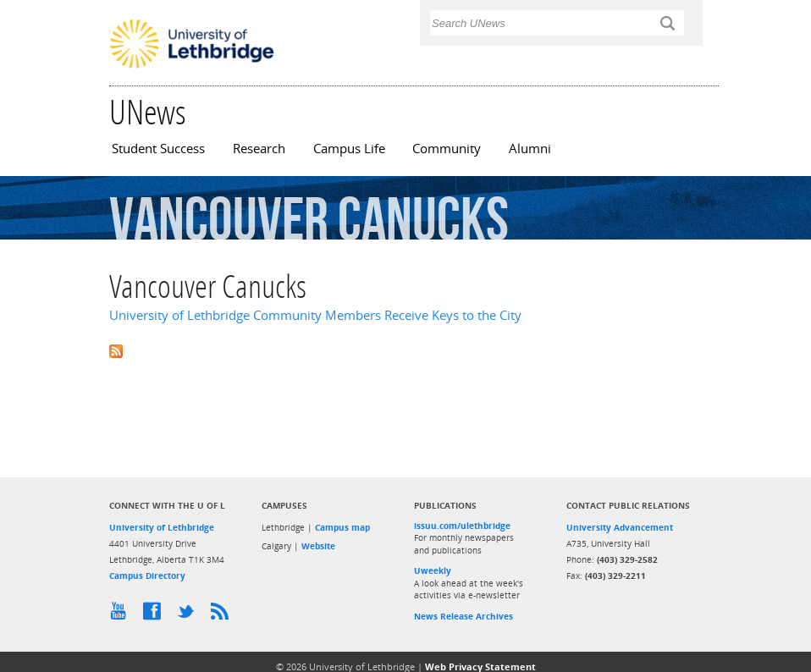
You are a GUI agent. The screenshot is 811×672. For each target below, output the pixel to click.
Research (259, 149)
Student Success (158, 149)
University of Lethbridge (162, 527)
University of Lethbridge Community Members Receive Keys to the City (315, 315)
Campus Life (349, 149)
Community (447, 149)
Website (318, 546)
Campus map (342, 527)
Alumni (530, 149)
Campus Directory (147, 576)
